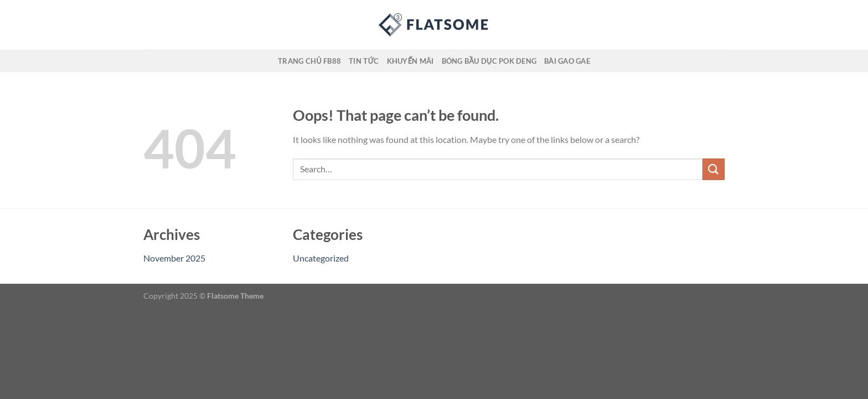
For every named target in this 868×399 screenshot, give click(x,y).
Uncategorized (321, 258)
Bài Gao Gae (567, 61)
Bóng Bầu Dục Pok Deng (489, 61)
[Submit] (714, 169)
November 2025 (174, 258)
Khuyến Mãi (410, 61)
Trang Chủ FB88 (309, 61)
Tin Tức (364, 61)
